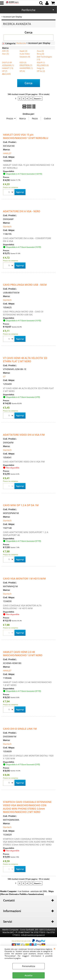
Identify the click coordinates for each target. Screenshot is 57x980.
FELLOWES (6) (43, 65)
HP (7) (5, 71)
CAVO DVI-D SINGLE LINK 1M (20, 729)
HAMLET (7, 153)
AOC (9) (5, 51)
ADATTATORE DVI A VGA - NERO (22, 211)
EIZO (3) (23, 62)
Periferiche (28, 10)
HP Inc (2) (41, 71)
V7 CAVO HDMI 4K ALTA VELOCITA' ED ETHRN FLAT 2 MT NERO (25, 360)
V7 (4, 377)
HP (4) (22, 71)
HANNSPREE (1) (26, 68)
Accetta (28, 975)
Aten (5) (5, 54)
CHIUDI (54, 949)
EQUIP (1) (41, 62)
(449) (6, 74)
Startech (7, 227)
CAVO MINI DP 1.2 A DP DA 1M (21, 505)
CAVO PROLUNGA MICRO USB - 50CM (25, 285)
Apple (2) (23, 51)
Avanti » (38, 99)
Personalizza (29, 966)
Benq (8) (41, 54)
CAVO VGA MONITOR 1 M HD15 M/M (24, 579)
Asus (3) (40, 51)
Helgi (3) (41, 68)
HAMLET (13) (8, 68)
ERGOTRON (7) (26, 65)
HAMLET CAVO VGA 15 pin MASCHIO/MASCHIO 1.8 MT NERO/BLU (26, 136)
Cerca (28, 32)
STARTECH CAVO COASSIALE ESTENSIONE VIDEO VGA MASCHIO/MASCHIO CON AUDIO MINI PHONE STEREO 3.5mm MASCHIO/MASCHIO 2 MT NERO (27, 807)
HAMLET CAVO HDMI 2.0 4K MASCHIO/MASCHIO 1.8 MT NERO (23, 654)
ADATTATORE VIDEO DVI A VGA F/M (24, 435)
